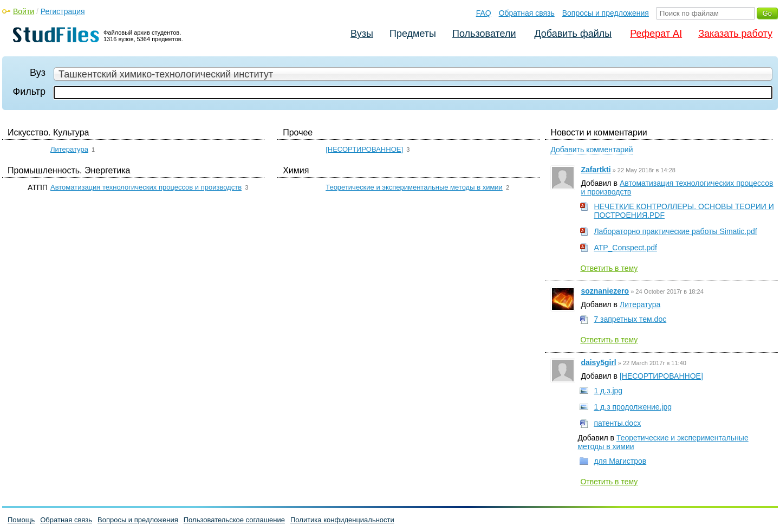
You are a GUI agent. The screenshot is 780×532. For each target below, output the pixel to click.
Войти (24, 11)
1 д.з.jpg (608, 391)
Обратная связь (527, 13)
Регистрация (63, 11)
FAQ (484, 13)
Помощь (21, 520)
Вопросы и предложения (606, 13)
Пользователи (484, 34)
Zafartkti (596, 170)
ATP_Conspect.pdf (625, 248)
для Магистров (620, 461)
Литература (69, 149)
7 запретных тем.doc (630, 319)
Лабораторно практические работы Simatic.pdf (675, 231)
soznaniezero (605, 291)
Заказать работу (735, 34)
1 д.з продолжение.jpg (633, 407)
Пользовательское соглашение (234, 520)
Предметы (413, 34)
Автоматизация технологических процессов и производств (146, 187)
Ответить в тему (609, 268)
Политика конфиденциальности (342, 520)
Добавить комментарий (591, 150)
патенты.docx (617, 423)
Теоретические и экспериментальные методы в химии (414, 187)
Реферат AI (656, 34)
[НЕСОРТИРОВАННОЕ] (364, 149)
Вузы (362, 34)
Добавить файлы (573, 34)
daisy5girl (598, 362)
